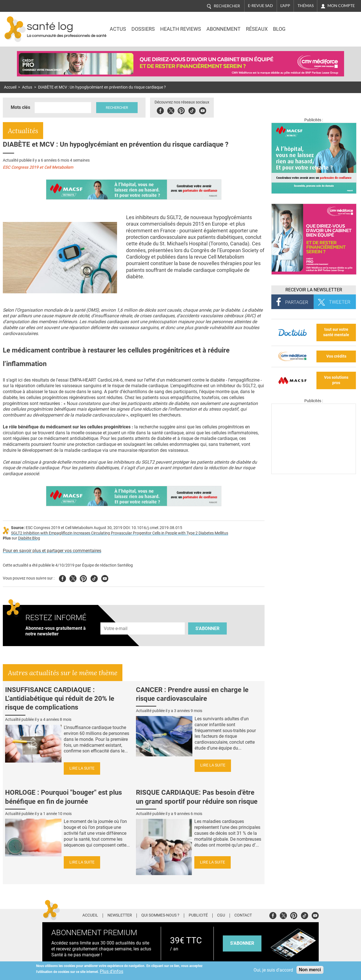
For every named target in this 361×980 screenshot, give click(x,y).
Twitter (171, 110)
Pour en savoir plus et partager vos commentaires (52, 551)
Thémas (306, 6)
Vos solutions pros (336, 380)
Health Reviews (181, 29)
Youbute (203, 110)
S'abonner (207, 628)
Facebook (160, 110)
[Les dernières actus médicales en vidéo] (314, 473)
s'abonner (242, 943)
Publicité (198, 915)
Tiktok (192, 110)
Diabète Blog (29, 538)
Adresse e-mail (116, 619)
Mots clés (20, 107)
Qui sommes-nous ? (160, 915)
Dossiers (143, 29)
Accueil (10, 87)
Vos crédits (336, 356)
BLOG (279, 29)
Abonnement (224, 29)
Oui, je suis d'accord (273, 970)
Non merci (310, 970)
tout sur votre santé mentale (336, 332)
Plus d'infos (112, 971)
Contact (243, 915)
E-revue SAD (260, 6)
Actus (118, 29)
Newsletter (120, 915)
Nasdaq (308, 25)
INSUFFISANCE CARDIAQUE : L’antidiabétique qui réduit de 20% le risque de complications (60, 699)
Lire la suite (82, 768)
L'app (285, 6)
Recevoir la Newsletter (314, 290)
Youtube (105, 578)
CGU (221, 915)
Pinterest (181, 110)
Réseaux (257, 29)
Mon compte (341, 6)
